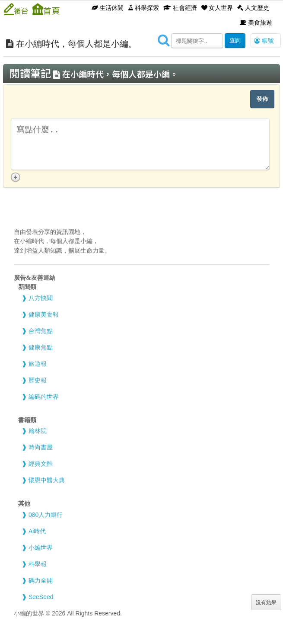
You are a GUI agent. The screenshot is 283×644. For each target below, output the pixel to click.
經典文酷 (41, 464)
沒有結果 (266, 602)
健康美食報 (44, 314)
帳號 (264, 41)
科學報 (38, 564)
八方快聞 (41, 298)
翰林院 (38, 431)
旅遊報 (38, 364)
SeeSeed (41, 597)
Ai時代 (37, 531)
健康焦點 (41, 347)
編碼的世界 (44, 397)
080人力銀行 (46, 515)
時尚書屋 (41, 447)
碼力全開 (41, 580)
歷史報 (38, 380)
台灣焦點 (41, 331)
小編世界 (41, 548)
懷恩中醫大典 (47, 480)
